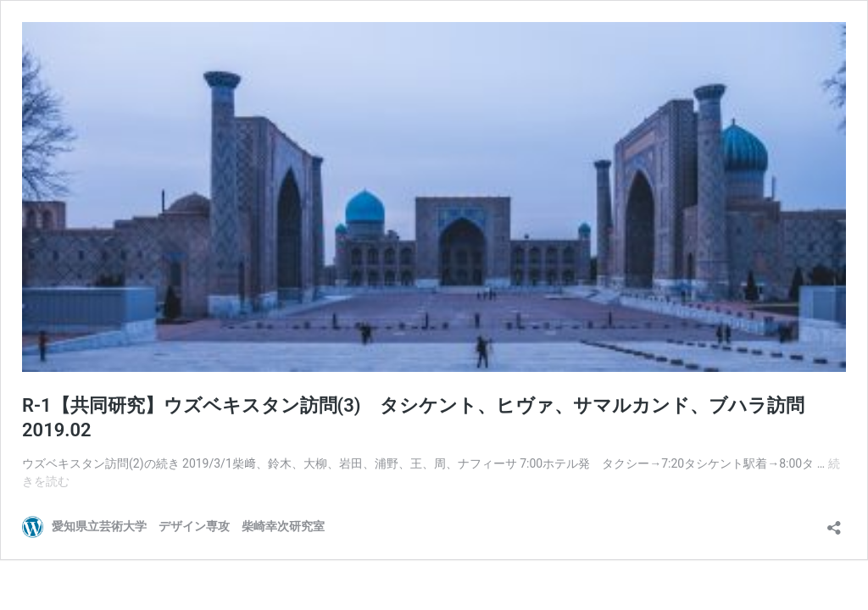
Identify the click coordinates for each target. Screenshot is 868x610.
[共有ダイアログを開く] (834, 522)
